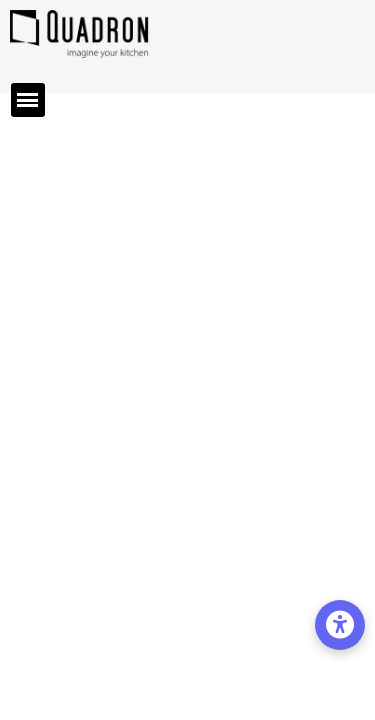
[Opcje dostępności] (340, 625)
